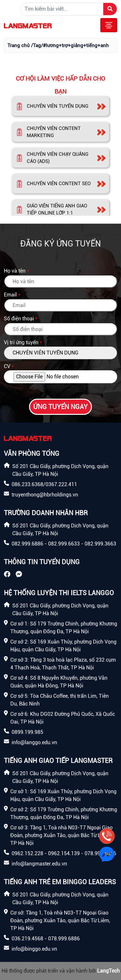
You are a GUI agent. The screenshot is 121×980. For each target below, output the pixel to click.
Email (10, 295)
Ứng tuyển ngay (60, 407)
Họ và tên (15, 271)
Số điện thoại (19, 319)
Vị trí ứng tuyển (21, 342)
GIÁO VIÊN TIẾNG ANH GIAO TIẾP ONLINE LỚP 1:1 (57, 210)
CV (7, 366)
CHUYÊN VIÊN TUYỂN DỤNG (58, 106)
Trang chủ (19, 45)
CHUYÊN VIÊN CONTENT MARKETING (54, 132)
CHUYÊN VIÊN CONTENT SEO (59, 184)
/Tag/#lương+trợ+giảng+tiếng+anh (70, 45)
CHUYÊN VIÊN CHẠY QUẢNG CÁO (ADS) (58, 158)
